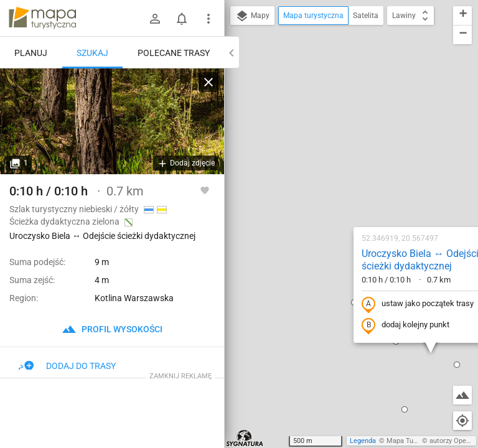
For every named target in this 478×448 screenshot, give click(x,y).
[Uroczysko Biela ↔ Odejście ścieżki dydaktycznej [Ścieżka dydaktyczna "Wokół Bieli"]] (112, 121)
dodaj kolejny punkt (326, 191)
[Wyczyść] (209, 82)
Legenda (363, 441)
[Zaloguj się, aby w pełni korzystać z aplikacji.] (205, 190)
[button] (325, 275)
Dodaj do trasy (67, 366)
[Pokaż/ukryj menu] (209, 19)
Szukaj (92, 53)
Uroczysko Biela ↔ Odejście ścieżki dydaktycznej (343, 126)
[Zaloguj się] (155, 19)
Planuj (31, 53)
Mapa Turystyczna (415, 441)
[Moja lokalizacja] (462, 421)
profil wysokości (112, 329)
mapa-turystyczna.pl (42, 18)
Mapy (252, 16)
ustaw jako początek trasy (338, 170)
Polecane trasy (174, 53)
